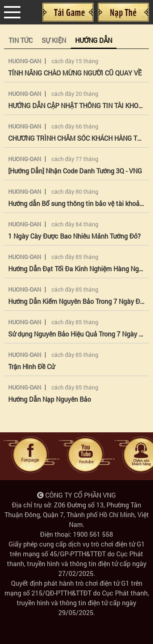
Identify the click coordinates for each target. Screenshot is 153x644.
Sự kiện (54, 40)
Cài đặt (68, 12)
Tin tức (21, 40)
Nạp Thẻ (123, 12)
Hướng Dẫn (94, 40)
